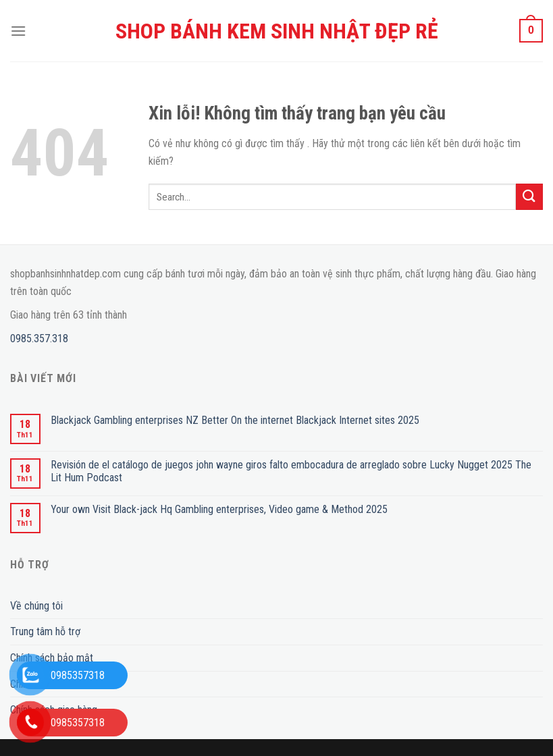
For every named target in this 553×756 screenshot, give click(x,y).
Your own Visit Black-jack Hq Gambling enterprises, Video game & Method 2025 (219, 509)
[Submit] (529, 197)
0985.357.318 (39, 339)
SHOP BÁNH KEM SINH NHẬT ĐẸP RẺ (277, 31)
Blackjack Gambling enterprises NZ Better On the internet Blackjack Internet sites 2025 (235, 420)
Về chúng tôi (36, 606)
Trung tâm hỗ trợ (45, 631)
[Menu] (18, 31)
